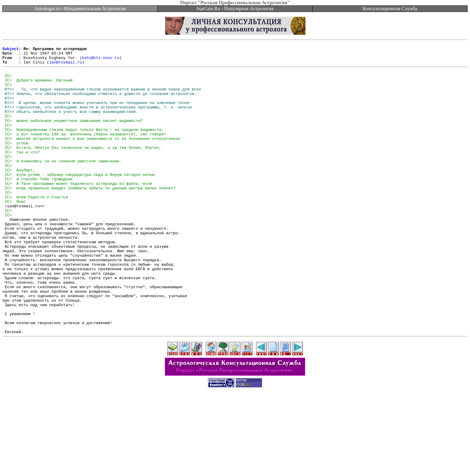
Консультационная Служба (390, 9)
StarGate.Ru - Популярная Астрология (235, 9)
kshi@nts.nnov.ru (101, 61)
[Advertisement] (235, 463)
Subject (11, 50)
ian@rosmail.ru (65, 67)
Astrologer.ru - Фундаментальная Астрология (80, 9)
